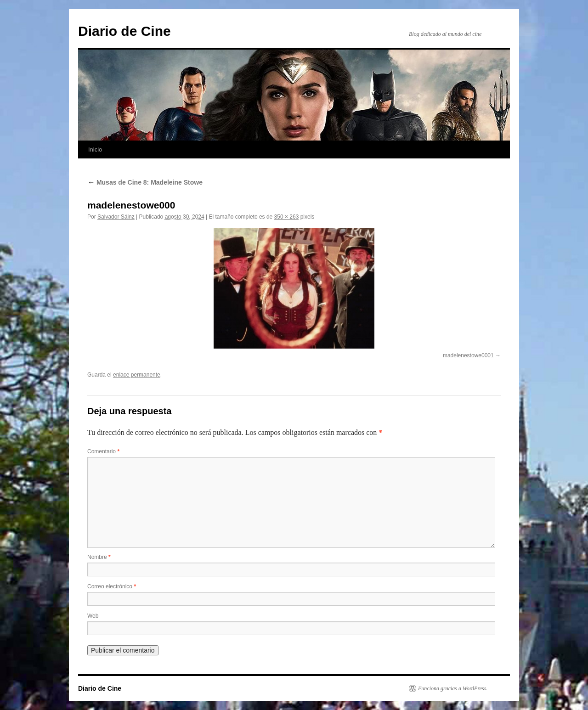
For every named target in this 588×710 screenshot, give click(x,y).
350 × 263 (287, 217)
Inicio (95, 149)
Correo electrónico (112, 586)
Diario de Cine (124, 31)
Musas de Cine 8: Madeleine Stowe (145, 182)
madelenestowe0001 (468, 355)
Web (93, 616)
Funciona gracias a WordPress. (453, 688)
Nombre (99, 557)
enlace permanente (137, 375)
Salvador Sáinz (116, 217)
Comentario (103, 451)
